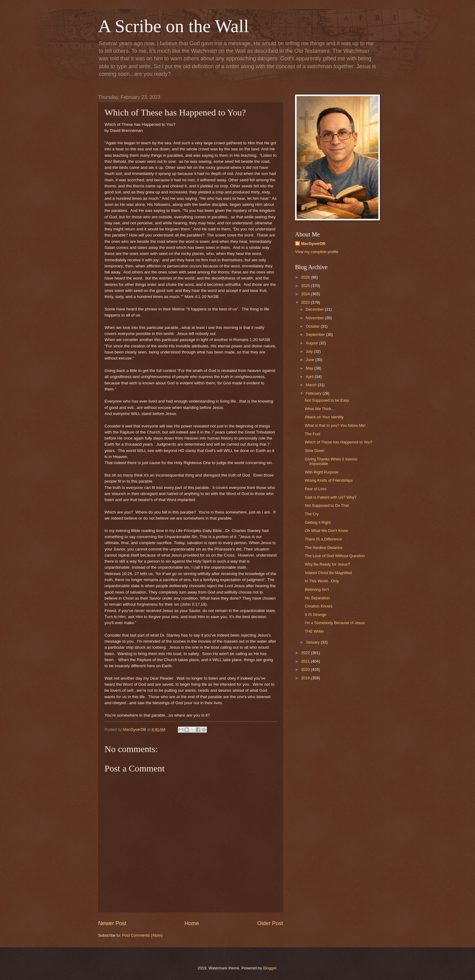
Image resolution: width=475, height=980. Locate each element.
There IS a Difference (323, 539)
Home (192, 923)
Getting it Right (318, 522)
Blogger (270, 968)
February (314, 393)
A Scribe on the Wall (173, 26)
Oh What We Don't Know (326, 531)
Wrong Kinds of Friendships (329, 480)
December (315, 309)
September (316, 334)
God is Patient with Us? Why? (331, 497)
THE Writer (314, 631)
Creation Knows (319, 606)
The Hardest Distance (324, 548)
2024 (306, 294)
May (310, 368)
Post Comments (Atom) (142, 935)
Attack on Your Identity (324, 417)
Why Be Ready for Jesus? (327, 564)
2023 (306, 302)
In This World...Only (322, 581)
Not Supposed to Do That (327, 505)
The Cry (312, 514)
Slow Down (314, 451)
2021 (306, 661)
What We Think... (320, 409)
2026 (306, 277)
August (312, 343)
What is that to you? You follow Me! (335, 425)
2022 (306, 653)
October (313, 326)
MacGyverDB (313, 244)
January (313, 642)
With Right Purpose (322, 472)
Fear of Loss (316, 489)
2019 (306, 678)
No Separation (317, 598)
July (310, 351)
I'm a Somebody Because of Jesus (335, 623)
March (312, 385)
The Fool (312, 434)
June (311, 360)
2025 (306, 286)
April (310, 377)
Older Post (270, 923)
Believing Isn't (317, 589)
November (315, 318)
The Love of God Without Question (335, 556)
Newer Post (112, 923)
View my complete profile (317, 252)
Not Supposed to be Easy (327, 400)
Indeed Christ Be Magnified (328, 573)
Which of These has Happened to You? (339, 442)
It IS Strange (316, 615)
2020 (306, 669)
